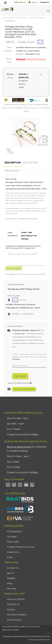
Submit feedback (14, 268)
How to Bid (13, 542)
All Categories (14, 531)
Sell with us (20, 2)
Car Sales (12, 537)
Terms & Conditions (17, 615)
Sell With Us (13, 604)
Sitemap (11, 588)
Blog (9, 583)
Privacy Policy (14, 620)
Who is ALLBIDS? (16, 599)
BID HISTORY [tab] (31, 163)
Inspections (13, 552)
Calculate (20, 376)
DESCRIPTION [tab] (13, 163)
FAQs (10, 557)
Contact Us (13, 568)
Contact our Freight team (24, 389)
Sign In (33, 2)
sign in (13, 274)
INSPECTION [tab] (12, 171)
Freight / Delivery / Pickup (21, 547)
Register (45, 2)
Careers (11, 609)
